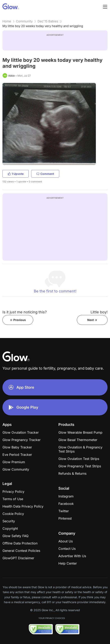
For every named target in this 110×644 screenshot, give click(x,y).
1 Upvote (16, 174)
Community (24, 21)
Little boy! (99, 312)
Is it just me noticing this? (25, 312)
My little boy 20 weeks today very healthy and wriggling (43, 26)
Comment (45, 174)
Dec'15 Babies (48, 21)
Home (7, 21)
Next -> (92, 320)
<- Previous (18, 320)
